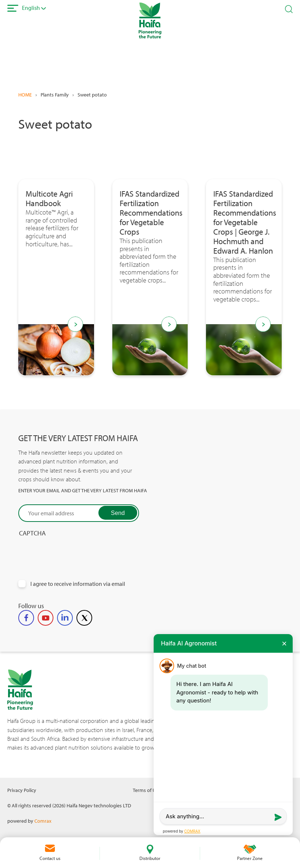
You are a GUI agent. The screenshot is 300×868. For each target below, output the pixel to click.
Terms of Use (147, 790)
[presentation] (74, 551)
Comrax (43, 821)
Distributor (150, 858)
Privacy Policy (22, 790)
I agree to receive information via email (78, 584)
